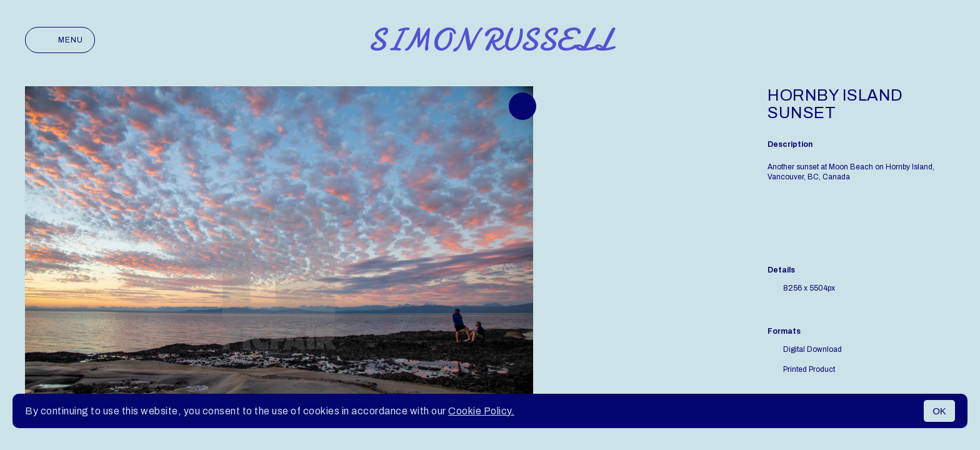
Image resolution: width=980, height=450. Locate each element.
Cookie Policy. (481, 411)
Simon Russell (490, 40)
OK (939, 411)
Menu (60, 40)
